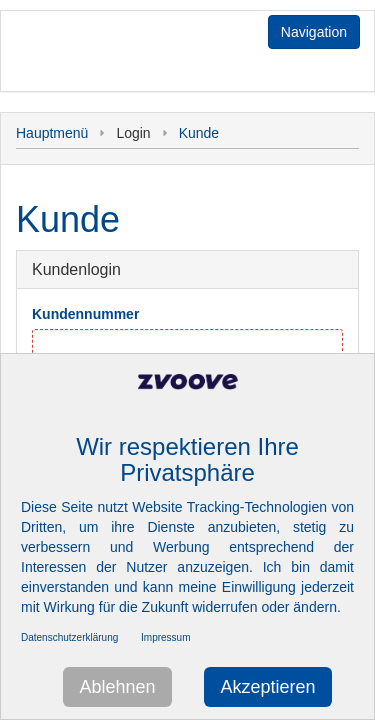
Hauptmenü (52, 133)
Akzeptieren (267, 687)
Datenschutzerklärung (69, 637)
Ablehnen (117, 687)
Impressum (165, 637)
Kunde (199, 133)
